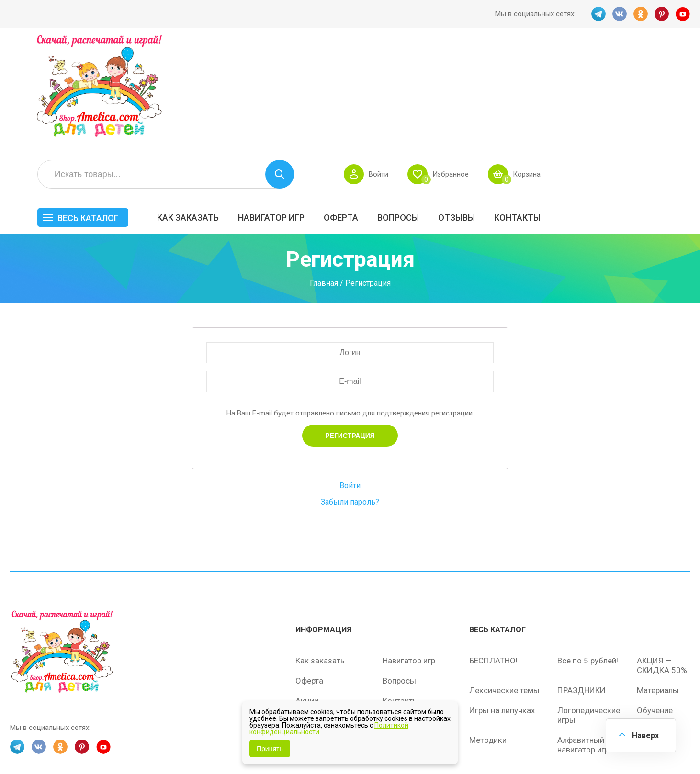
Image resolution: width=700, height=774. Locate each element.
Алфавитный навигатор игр (583, 646)
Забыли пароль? (350, 403)
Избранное (596, 65)
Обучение (655, 612)
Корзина (672, 65)
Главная (324, 185)
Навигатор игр (417, 108)
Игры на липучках (502, 612)
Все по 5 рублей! (588, 562)
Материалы (658, 592)
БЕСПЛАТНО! (493, 562)
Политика (313, 642)
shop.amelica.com (157, 745)
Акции (307, 602)
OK (641, 14)
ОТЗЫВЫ (603, 108)
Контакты (663, 108)
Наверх (645, 735)
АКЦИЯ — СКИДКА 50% (662, 567)
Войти (524, 65)
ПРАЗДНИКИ (581, 592)
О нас (393, 622)
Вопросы (544, 108)
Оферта (487, 108)
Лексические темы (504, 592)
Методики (488, 641)
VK (620, 14)
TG (598, 14)
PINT (662, 14)
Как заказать (334, 108)
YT (683, 14)
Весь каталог (234, 109)
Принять (270, 749)
